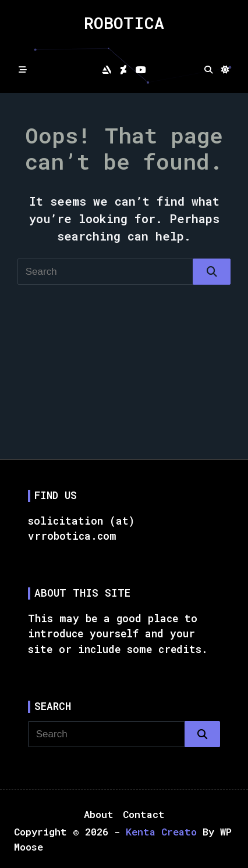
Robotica (124, 23)
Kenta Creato (161, 832)
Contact (144, 814)
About (99, 814)
